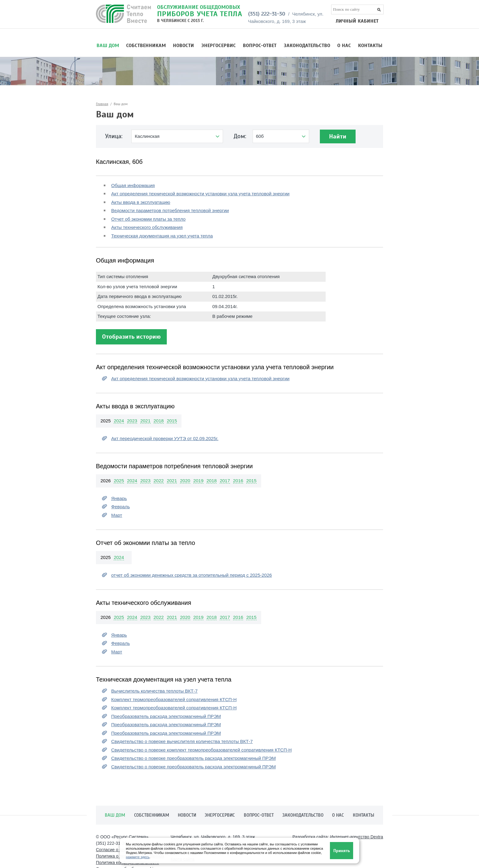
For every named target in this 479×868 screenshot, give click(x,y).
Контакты (370, 46)
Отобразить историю (131, 337)
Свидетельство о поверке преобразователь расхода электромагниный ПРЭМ (194, 758)
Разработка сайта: (338, 837)
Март (117, 515)
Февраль (121, 507)
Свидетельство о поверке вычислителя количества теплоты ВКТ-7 (182, 741)
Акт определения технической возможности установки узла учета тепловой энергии (200, 194)
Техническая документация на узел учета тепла (162, 236)
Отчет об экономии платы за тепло (148, 219)
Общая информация (133, 185)
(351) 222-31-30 (267, 14)
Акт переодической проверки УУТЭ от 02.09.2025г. (165, 438)
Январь (119, 498)
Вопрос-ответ (260, 46)
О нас (344, 46)
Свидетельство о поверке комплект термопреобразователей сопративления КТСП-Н (201, 750)
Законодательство (307, 46)
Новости (183, 46)
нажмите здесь (138, 857)
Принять (342, 851)
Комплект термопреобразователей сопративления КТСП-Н (174, 699)
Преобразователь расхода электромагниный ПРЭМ (166, 716)
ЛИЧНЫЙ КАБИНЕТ (357, 21)
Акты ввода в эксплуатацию (141, 202)
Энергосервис (219, 46)
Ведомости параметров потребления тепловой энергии (170, 210)
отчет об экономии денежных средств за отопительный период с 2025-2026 (192, 575)
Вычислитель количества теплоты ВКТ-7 (154, 691)
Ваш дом (108, 46)
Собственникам (146, 46)
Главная (102, 104)
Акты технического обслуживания (147, 227)
